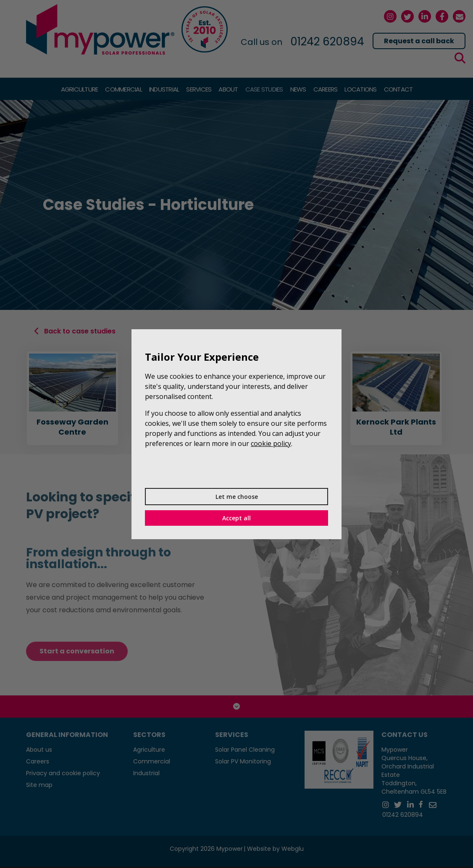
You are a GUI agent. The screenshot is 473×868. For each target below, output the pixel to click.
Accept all (236, 518)
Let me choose (237, 497)
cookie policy (271, 443)
